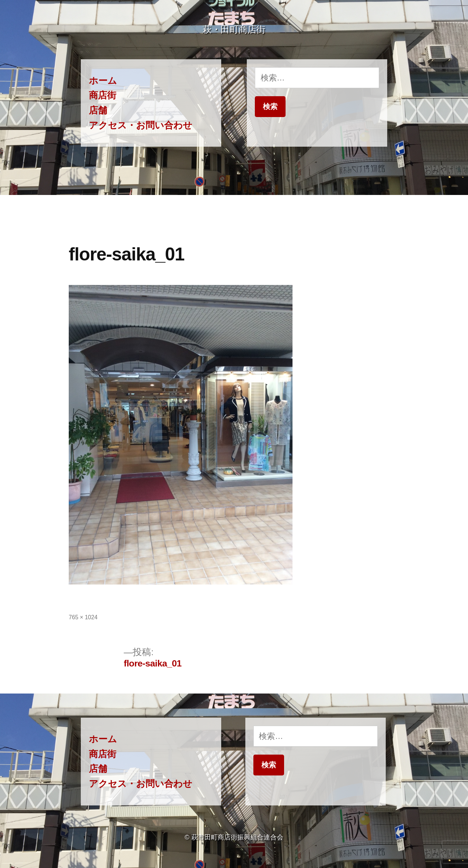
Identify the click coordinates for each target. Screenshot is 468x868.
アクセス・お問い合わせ (141, 125)
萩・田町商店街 (234, 29)
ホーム (103, 81)
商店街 (103, 95)
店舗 (98, 110)
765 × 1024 (83, 617)
